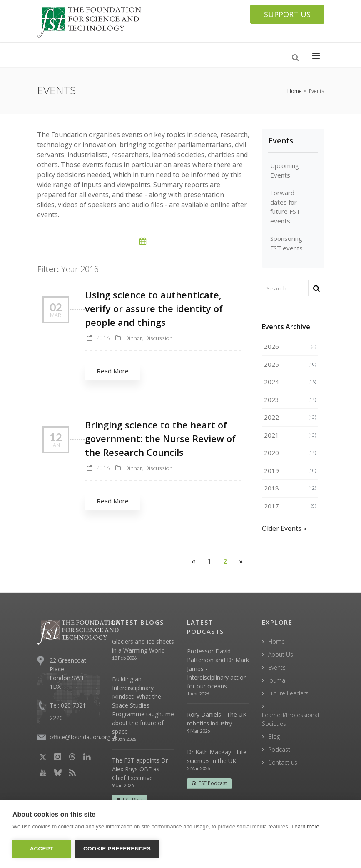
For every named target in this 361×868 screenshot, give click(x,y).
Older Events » (284, 528)
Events (281, 140)
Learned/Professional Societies (290, 719)
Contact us (283, 762)
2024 (290, 382)
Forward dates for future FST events (285, 207)
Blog (274, 737)
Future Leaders (288, 693)
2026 (290, 346)
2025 (290, 364)
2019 (290, 470)
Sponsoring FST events (286, 243)
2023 (290, 400)
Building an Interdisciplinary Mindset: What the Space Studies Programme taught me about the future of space (143, 705)
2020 (290, 453)
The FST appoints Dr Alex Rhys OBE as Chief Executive (140, 769)
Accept (42, 849)
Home (295, 91)
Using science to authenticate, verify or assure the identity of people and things (154, 308)
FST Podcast (209, 783)
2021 (290, 435)
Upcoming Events (285, 170)
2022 (290, 417)
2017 (290, 506)
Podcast (279, 749)
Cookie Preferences (117, 849)
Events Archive (286, 327)
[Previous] (193, 561)
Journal (277, 680)
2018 (290, 488)
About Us (281, 654)
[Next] (241, 561)
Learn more (305, 827)
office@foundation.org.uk (84, 737)
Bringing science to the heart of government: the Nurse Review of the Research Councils (160, 438)
